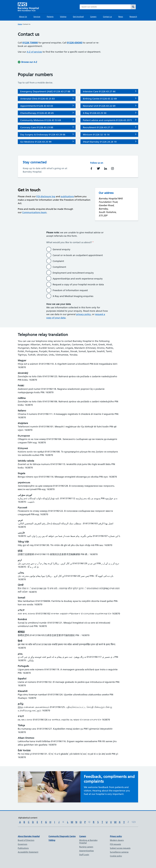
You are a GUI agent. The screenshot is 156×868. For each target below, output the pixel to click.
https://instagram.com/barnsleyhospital (112, 169)
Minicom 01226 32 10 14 (96, 135)
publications (67, 196)
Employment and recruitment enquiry (73, 273)
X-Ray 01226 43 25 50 (95, 113)
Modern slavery (117, 840)
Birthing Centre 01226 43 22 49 (100, 99)
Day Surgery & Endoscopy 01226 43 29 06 (43, 135)
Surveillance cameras (119, 852)
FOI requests (115, 844)
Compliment (59, 267)
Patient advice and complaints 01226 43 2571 (107, 120)
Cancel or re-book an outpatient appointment (78, 255)
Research (133, 17)
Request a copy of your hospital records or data (78, 284)
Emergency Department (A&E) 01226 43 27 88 (45, 91)
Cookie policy (116, 856)
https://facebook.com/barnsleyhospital (91, 169)
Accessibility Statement (28, 852)
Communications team (34, 212)
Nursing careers (86, 847)
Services (37, 17)
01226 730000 (30, 43)
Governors (22, 844)
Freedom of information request (70, 290)
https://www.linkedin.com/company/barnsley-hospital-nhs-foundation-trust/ (106, 169)
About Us (23, 17)
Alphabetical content (28, 818)
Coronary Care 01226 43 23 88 (37, 127)
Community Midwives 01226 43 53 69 (41, 120)
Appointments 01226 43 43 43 (37, 106)
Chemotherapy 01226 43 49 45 (37, 113)
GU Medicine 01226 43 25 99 (36, 142)
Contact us (107, 17)
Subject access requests (120, 848)
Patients (50, 17)
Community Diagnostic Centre (62, 836)
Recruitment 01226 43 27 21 (98, 127)
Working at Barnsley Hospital (88, 842)
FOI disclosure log (46, 196)
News (121, 17)
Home (20, 24)
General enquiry (61, 249)
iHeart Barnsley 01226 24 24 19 (100, 142)
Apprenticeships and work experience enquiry (78, 279)
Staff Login (84, 855)
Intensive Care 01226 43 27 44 (99, 91)
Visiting (63, 17)
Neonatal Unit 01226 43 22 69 (99, 106)
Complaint (58, 261)
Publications (23, 848)
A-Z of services (34, 52)
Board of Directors (26, 840)
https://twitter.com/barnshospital (98, 168)
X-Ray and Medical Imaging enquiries (73, 296)
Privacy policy (116, 836)
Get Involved (78, 17)
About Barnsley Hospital (29, 836)
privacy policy (83, 314)
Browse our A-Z (29, 62)
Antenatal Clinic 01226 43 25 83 (37, 99)
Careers (93, 17)
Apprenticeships (86, 851)
